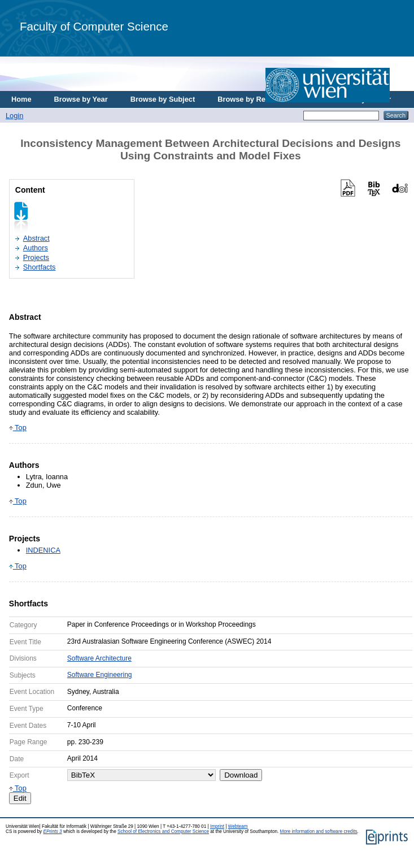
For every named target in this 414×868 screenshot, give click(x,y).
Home (21, 99)
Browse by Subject (163, 99)
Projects (36, 257)
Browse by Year (81, 99)
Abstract (36, 238)
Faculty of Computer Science (94, 26)
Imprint (217, 826)
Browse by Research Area (262, 99)
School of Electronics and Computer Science (163, 832)
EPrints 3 (52, 832)
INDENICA (43, 550)
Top (18, 428)
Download (241, 775)
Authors (36, 248)
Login (14, 116)
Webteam (238, 826)
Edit (20, 798)
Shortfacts (40, 267)
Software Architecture (99, 658)
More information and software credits (319, 832)
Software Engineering (100, 675)
